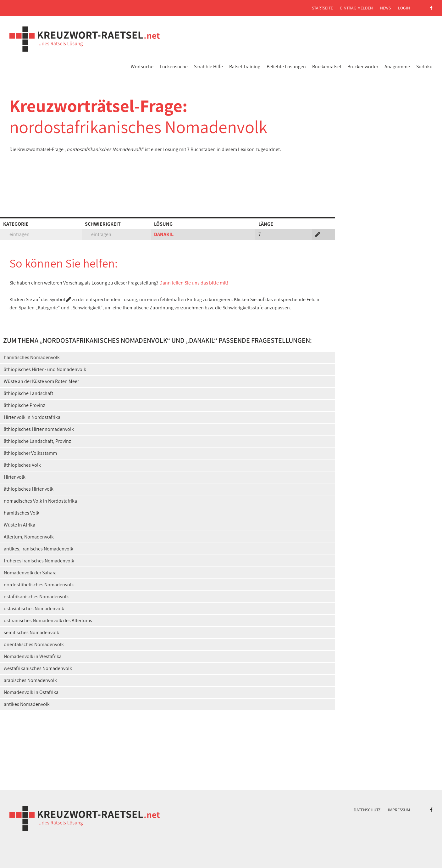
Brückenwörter (363, 67)
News (385, 8)
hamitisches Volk (22, 513)
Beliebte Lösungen (286, 67)
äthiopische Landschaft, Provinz (37, 441)
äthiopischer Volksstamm (30, 453)
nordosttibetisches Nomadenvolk (39, 585)
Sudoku (424, 67)
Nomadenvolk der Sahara (30, 573)
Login (404, 8)
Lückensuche (174, 67)
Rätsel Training (245, 67)
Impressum (399, 810)
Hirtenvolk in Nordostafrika (32, 417)
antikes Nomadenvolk (27, 704)
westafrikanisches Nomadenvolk (38, 668)
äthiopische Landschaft (28, 393)
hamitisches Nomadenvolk (32, 357)
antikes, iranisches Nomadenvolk (39, 549)
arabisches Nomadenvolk (30, 680)
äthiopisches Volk (22, 465)
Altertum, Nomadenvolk (29, 537)
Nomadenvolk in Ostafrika (31, 692)
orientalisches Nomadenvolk (34, 644)
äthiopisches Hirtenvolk (29, 489)
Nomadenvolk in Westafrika (33, 656)
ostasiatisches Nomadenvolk (34, 609)
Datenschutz (367, 810)
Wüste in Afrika (19, 525)
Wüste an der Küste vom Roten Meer (41, 381)
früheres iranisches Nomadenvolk (39, 561)
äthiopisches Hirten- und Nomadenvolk (45, 369)
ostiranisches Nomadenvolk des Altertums (48, 620)
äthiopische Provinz (25, 405)
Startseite (322, 8)
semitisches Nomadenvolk (31, 632)
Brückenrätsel (327, 67)
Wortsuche (142, 67)
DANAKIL (164, 234)
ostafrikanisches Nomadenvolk (36, 597)
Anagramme (397, 67)
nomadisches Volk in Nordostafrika (40, 501)
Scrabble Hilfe (208, 67)
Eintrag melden (356, 8)
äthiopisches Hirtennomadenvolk (39, 429)
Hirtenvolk (15, 477)
